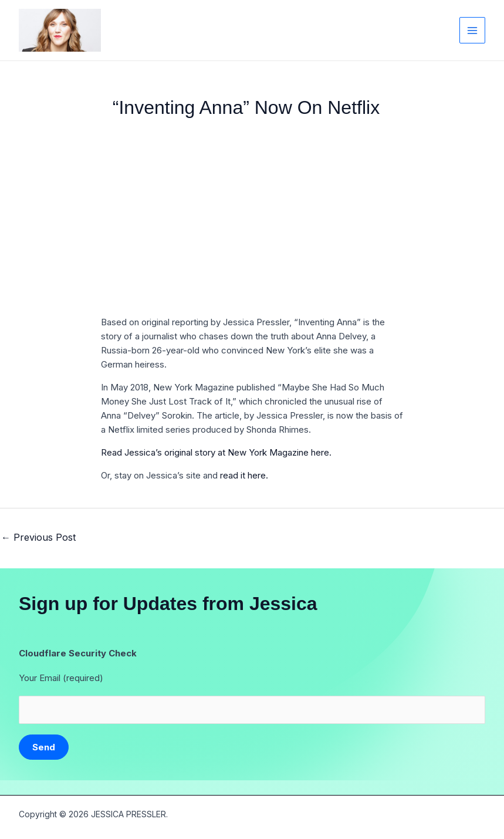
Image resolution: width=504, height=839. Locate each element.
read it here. (244, 475)
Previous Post (38, 537)
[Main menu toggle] (473, 30)
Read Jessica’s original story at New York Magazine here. (216, 452)
